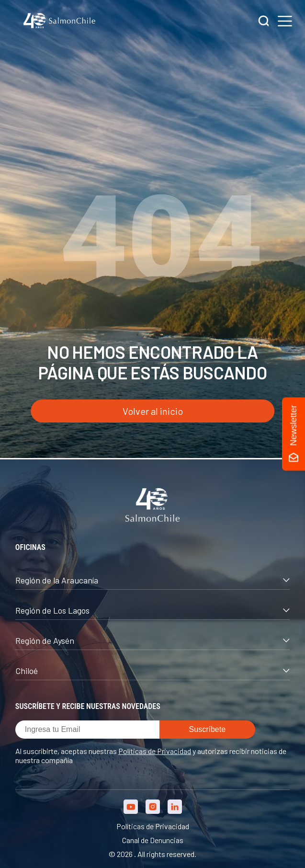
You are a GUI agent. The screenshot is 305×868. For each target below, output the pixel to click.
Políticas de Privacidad (155, 751)
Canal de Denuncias (153, 840)
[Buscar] (264, 22)
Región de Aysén (152, 640)
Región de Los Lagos (152, 610)
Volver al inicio (153, 411)
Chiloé (152, 671)
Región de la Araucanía (152, 580)
